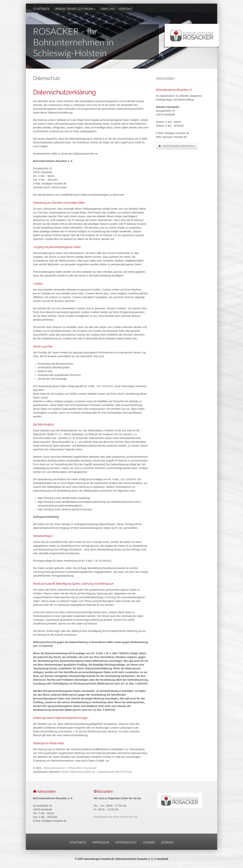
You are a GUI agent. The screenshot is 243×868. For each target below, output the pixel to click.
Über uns (107, 9)
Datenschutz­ (126, 843)
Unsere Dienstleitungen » (75, 9)
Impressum (101, 843)
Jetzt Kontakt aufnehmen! (177, 146)
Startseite (41, 9)
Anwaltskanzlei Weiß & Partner (115, 772)
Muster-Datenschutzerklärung (78, 772)
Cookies (149, 843)
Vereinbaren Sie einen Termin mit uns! (116, 817)
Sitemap (167, 843)
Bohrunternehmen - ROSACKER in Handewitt (70, 768)
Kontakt (126, 9)
